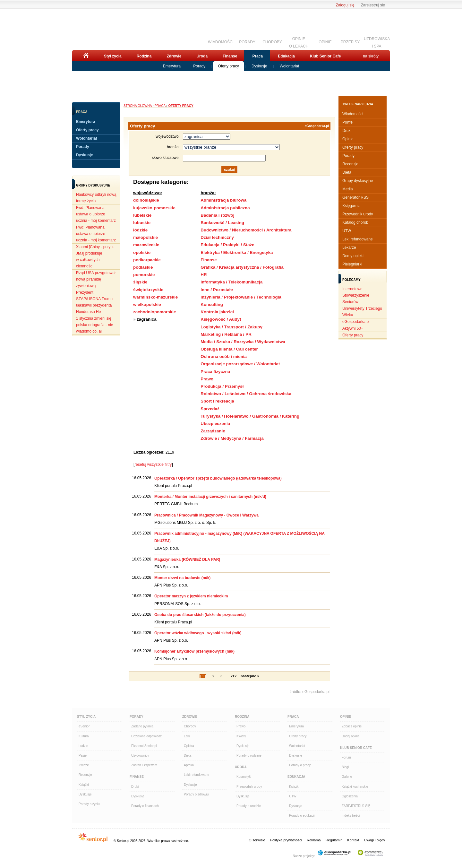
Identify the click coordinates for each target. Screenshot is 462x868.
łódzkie (140, 230)
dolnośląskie (146, 200)
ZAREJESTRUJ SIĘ (356, 806)
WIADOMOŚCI (221, 42)
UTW (347, 231)
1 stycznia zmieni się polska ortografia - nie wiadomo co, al (94, 325)
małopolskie (145, 237)
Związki (84, 765)
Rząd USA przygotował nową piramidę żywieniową (96, 279)
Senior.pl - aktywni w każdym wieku (108, 28)
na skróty (371, 56)
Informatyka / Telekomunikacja (231, 282)
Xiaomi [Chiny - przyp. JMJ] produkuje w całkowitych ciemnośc (95, 256)
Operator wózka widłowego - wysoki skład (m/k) (198, 633)
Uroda (202, 56)
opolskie (142, 252)
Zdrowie (174, 56)
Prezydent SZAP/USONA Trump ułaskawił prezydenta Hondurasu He (94, 302)
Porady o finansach (145, 806)
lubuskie (142, 223)
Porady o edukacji (302, 816)
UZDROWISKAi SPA (377, 42)
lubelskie (142, 215)
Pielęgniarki (352, 264)
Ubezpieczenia (215, 424)
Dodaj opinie (351, 736)
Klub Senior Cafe (325, 56)
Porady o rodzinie (249, 755)
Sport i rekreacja (217, 401)
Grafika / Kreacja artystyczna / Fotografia (242, 267)
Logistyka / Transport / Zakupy (231, 327)
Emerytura (172, 66)
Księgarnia (351, 206)
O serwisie (257, 840)
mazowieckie (146, 245)
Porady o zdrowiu (196, 794)
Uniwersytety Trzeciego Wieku (362, 312)
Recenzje (350, 164)
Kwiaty (241, 736)
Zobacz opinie (352, 726)
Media (348, 189)
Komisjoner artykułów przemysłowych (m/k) (194, 651)
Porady (199, 66)
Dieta (347, 172)
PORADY (247, 42)
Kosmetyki (244, 777)
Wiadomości (353, 114)
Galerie (347, 777)
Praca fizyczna (215, 372)
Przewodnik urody (358, 214)
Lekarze (349, 247)
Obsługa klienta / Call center (229, 349)
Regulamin (334, 840)
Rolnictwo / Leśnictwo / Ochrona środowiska (246, 394)
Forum (346, 757)
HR (204, 275)
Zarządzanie (213, 431)
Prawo (207, 379)
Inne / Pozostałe (217, 290)
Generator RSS (355, 197)
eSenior (84, 726)
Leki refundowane (358, 239)
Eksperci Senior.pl (144, 746)
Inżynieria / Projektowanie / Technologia (241, 297)
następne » (250, 676)
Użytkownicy (140, 755)
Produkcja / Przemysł (222, 386)
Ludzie (83, 746)
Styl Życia (86, 717)
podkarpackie (147, 260)
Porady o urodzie (249, 806)
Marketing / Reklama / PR (226, 334)
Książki (84, 785)
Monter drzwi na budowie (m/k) (182, 578)
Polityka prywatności (286, 840)
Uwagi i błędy (375, 840)
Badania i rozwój (217, 215)
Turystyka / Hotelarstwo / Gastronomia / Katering (250, 416)
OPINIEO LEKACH (299, 42)
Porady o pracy (300, 765)
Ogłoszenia (350, 796)
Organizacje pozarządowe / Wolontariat (240, 364)
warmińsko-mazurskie (155, 297)
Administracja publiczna (225, 208)
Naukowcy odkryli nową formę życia (96, 198)
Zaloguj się (345, 5)
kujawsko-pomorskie (154, 208)
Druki (347, 131)
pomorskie (144, 275)
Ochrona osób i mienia (224, 356)
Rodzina (144, 56)
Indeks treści (351, 816)
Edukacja (286, 56)
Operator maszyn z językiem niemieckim (191, 596)
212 (234, 676)
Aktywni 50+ (353, 328)
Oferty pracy (228, 66)
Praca (257, 56)
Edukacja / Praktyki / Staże (227, 245)
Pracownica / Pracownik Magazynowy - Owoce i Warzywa (206, 515)
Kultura (84, 736)
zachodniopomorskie (154, 312)
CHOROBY (272, 42)
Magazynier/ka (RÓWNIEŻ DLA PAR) (187, 560)
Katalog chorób (355, 222)
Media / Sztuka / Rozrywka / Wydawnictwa (243, 342)
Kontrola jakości (217, 312)
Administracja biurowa (223, 200)
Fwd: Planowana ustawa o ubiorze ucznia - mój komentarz (96, 214)
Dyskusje (259, 66)
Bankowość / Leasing (222, 223)
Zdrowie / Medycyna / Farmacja (232, 438)
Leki (187, 736)
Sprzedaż (210, 409)
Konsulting (212, 304)
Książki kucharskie (355, 787)
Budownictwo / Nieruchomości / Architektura (246, 230)
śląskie (140, 282)
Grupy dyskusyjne (358, 181)
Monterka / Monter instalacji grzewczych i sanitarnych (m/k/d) (210, 497)
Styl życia (113, 56)
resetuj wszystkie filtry (153, 464)
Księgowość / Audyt (221, 319)
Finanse (230, 56)
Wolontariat (289, 66)
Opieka (189, 746)
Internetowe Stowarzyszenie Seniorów (356, 295)
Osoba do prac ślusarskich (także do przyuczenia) (200, 615)
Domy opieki (353, 256)
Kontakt (353, 840)
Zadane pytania (142, 726)
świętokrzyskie (148, 290)
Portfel (348, 122)
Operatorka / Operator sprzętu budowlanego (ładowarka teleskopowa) (218, 478)
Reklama (314, 840)
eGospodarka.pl (317, 126)
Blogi (345, 767)
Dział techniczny (217, 237)
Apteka (189, 765)
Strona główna (138, 106)
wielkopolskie (147, 304)
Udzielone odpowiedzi (147, 736)
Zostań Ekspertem (144, 765)
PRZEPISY (350, 42)
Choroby (190, 726)
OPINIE (325, 42)
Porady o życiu (89, 804)
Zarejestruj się (373, 5)
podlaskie (143, 267)
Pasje (83, 755)
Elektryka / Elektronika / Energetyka (237, 252)
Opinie (348, 139)
